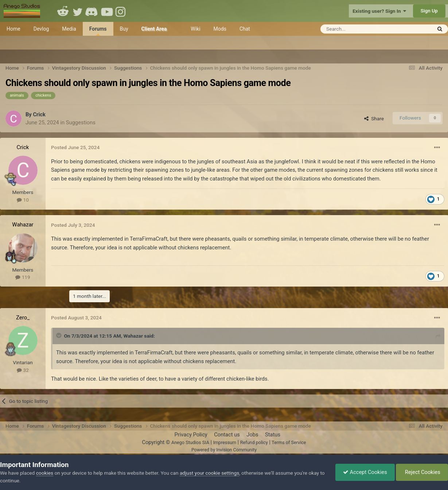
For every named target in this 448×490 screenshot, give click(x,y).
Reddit (63, 11)
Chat (245, 29)
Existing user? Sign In (379, 11)
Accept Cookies (365, 472)
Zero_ (23, 318)
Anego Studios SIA (190, 442)
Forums (98, 31)
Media (69, 29)
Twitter (78, 11)
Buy (124, 29)
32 (23, 370)
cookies (45, 473)
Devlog (41, 29)
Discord (92, 11)
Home (13, 29)
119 (23, 277)
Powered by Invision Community (224, 450)
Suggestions (81, 122)
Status (273, 435)
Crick (39, 114)
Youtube (107, 11)
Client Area (154, 29)
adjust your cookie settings (209, 473)
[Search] (358, 29)
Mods (220, 29)
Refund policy (254, 442)
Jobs (252, 435)
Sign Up (429, 11)
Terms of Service (289, 442)
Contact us (227, 435)
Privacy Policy (191, 435)
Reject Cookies (422, 472)
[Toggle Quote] (59, 335)
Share (374, 118)
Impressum (225, 442)
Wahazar (23, 225)
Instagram (121, 11)
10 (23, 200)
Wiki (195, 29)
